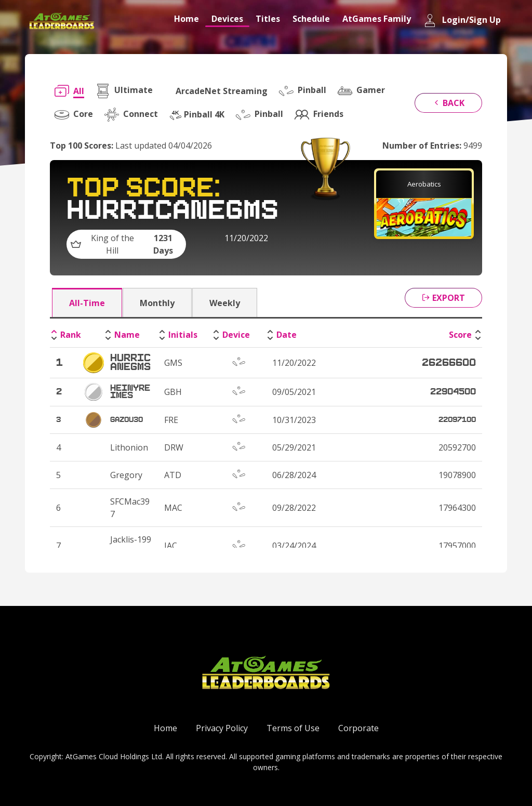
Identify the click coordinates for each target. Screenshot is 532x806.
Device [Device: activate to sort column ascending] (236, 335)
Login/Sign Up (462, 21)
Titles (268, 19)
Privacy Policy (222, 728)
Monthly (157, 303)
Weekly (225, 303)
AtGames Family (377, 19)
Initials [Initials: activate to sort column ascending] (183, 335)
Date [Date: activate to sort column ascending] (287, 335)
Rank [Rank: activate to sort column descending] (71, 335)
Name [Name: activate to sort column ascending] (127, 335)
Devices (227, 19)
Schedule (311, 19)
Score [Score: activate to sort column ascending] (460, 335)
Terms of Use (293, 728)
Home (187, 19)
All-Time (87, 303)
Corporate (358, 728)
